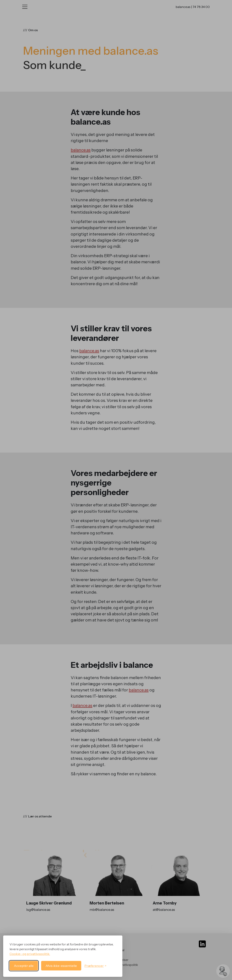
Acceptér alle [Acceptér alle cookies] (24, 966)
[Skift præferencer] (95, 966)
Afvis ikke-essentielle (61, 966)
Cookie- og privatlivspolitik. (30, 954)
